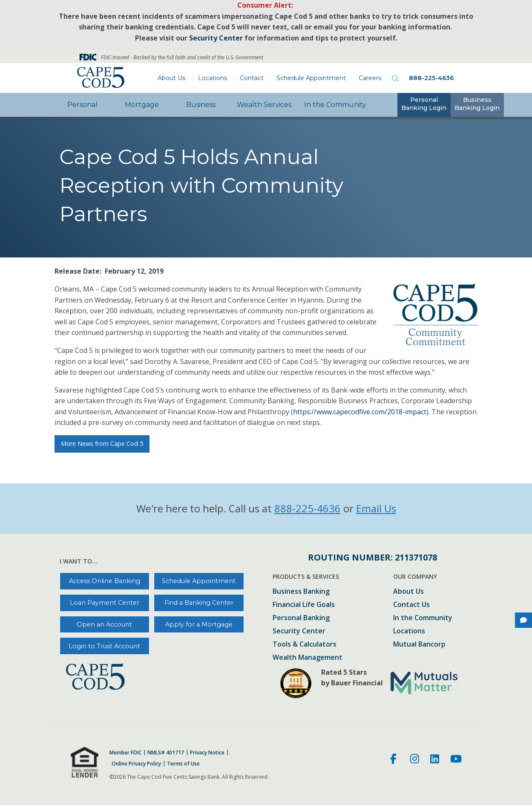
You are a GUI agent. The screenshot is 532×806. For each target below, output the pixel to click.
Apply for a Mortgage (199, 624)
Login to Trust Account (104, 646)
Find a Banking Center (199, 603)
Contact (252, 78)
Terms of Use (183, 764)
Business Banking (301, 592)
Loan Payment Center (105, 603)
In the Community (335, 105)
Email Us (376, 508)
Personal (82, 105)
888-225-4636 (431, 78)
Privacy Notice (207, 753)
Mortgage (142, 105)
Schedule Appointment (311, 78)
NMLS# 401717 (166, 753)
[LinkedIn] (435, 760)
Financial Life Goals (304, 605)
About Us (171, 78)
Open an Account (104, 624)
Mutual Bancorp (419, 645)
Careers (370, 78)
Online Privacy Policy (136, 764)
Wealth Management (308, 658)
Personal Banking (301, 618)
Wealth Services (264, 105)
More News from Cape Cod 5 (102, 443)
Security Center (299, 631)
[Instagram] (415, 760)
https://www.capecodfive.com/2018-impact (360, 412)
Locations (213, 78)
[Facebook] (395, 760)
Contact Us (411, 605)
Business (201, 105)
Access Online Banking (105, 581)
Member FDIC (125, 753)
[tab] (424, 105)
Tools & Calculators (305, 645)
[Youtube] (456, 760)
